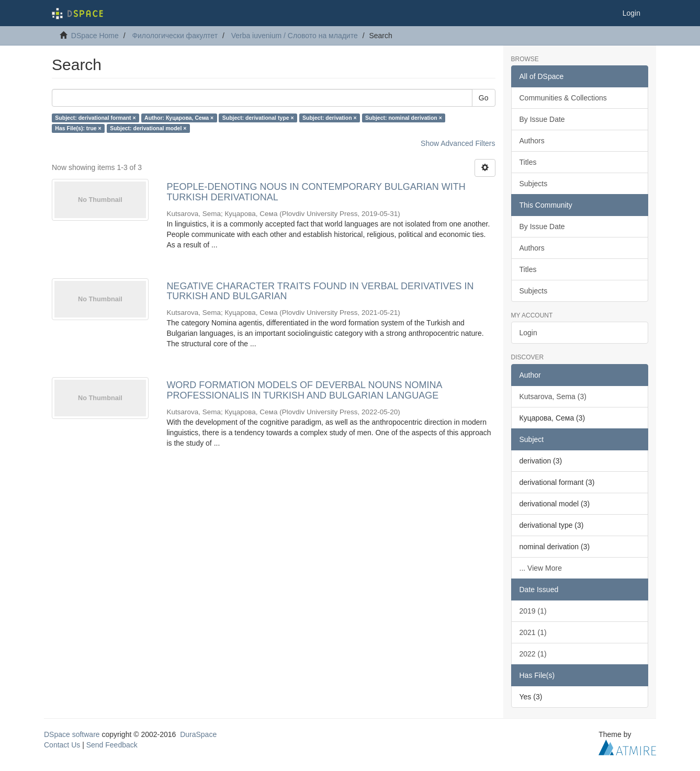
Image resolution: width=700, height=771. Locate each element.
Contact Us (62, 745)
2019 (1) (533, 611)
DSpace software (72, 734)
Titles (528, 162)
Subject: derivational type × (258, 118)
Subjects (534, 184)
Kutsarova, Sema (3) (553, 396)
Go (484, 98)
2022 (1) (533, 654)
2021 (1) (533, 632)
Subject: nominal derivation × (404, 118)
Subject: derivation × (330, 118)
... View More (541, 568)
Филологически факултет (175, 36)
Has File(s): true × (78, 128)
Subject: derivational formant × (95, 118)
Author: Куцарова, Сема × (179, 118)
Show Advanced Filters (458, 143)
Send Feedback (112, 745)
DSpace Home (95, 36)
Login (528, 333)
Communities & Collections (563, 98)
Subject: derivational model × (148, 128)
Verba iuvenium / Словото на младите (295, 36)
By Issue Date (542, 119)
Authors (532, 141)
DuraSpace (198, 734)
